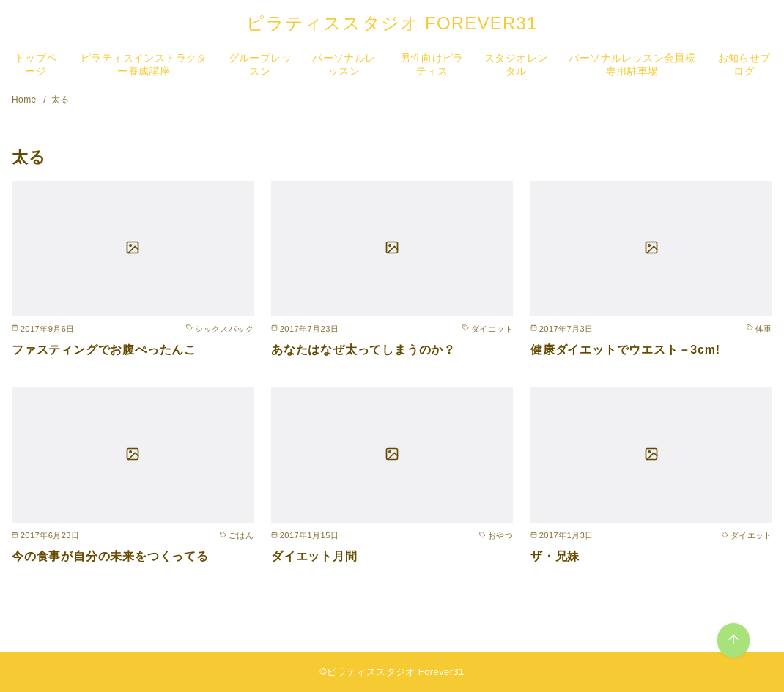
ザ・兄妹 (555, 556)
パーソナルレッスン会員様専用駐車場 (632, 65)
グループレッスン (260, 65)
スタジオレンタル (516, 65)
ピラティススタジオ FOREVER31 (392, 23)
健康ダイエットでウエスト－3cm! (625, 350)
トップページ (36, 65)
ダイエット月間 (314, 556)
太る (60, 100)
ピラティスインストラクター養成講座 (144, 65)
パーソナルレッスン (344, 65)
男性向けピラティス (432, 65)
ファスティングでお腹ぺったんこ (104, 350)
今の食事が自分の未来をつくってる (110, 556)
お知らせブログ (744, 65)
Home (25, 100)
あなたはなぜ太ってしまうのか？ (363, 350)
